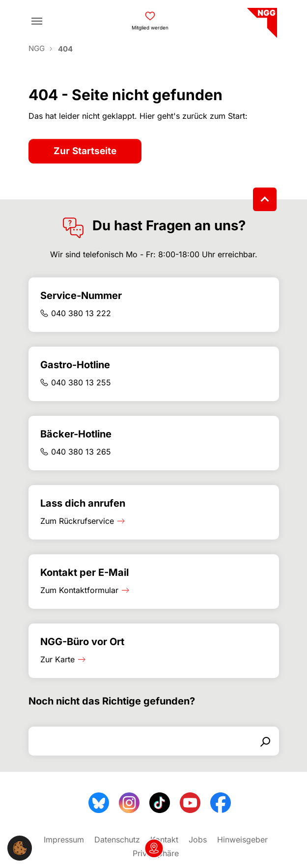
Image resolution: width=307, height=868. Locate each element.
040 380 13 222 (81, 313)
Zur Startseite (85, 151)
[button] (20, 847)
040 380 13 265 (81, 452)
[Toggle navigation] (37, 21)
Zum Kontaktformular (79, 590)
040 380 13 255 (81, 382)
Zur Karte (57, 659)
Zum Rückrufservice (77, 521)
